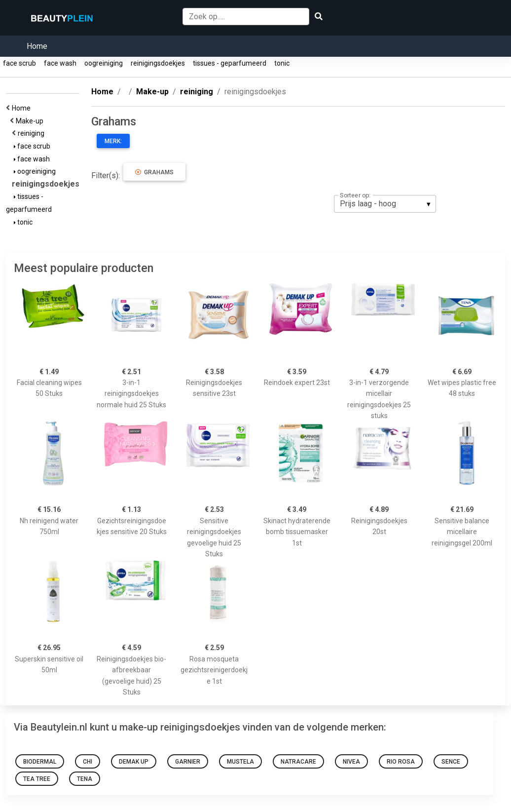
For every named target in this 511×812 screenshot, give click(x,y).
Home (37, 46)
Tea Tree (37, 779)
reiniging (33, 133)
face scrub (19, 63)
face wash (60, 63)
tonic (282, 63)
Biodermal (40, 762)
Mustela (240, 762)
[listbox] (385, 204)
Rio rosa (401, 762)
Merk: (113, 141)
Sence (451, 762)
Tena (85, 779)
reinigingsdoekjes (158, 63)
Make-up (31, 121)
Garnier (188, 762)
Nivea (351, 762)
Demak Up (134, 762)
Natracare (298, 762)
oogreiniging (104, 63)
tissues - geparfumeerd (230, 63)
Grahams (154, 172)
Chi (88, 762)
